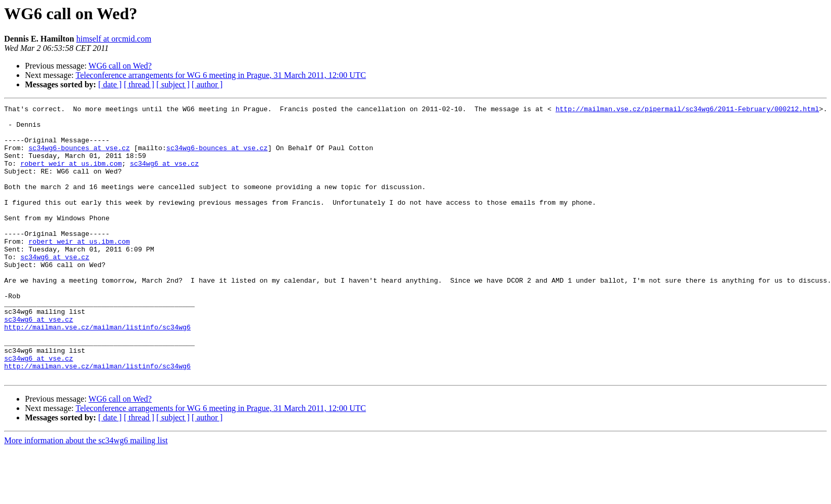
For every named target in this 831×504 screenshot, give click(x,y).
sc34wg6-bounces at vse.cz (79, 157)
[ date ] (110, 84)
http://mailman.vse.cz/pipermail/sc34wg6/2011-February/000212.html (687, 110)
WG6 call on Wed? (120, 66)
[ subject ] (173, 84)
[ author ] (207, 84)
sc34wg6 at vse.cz (164, 176)
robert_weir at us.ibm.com (71, 176)
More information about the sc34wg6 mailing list (86, 495)
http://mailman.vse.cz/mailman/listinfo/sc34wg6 (97, 372)
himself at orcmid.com (114, 39)
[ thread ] (139, 84)
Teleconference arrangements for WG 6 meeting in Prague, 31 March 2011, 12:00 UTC (221, 75)
